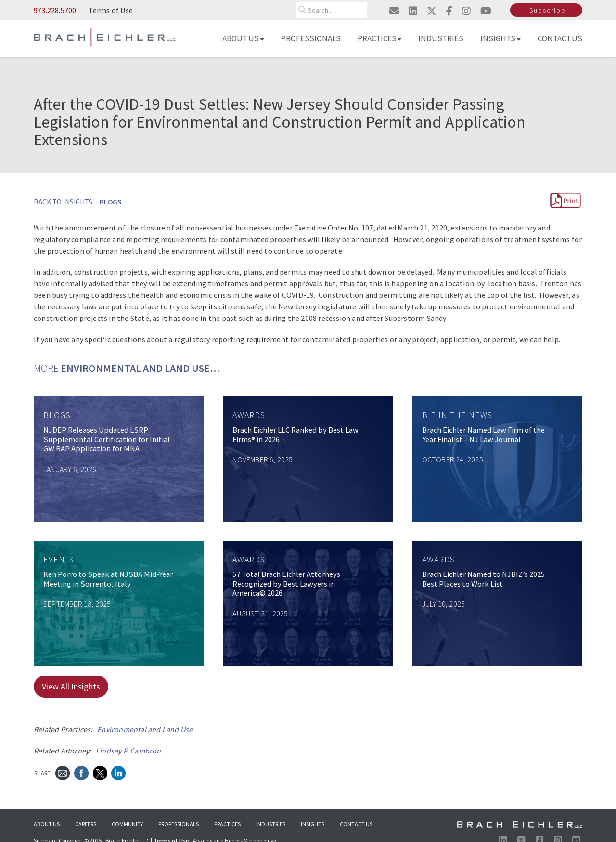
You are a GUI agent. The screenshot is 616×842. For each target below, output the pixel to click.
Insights (500, 38)
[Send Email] (63, 772)
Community (127, 824)
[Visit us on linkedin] (413, 11)
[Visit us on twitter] (432, 11)
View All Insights (71, 686)
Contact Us (560, 38)
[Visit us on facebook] (449, 11)
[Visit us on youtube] (486, 11)
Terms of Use (111, 10)
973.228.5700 (55, 10)
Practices (380, 38)
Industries (441, 38)
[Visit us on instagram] (466, 11)
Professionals (311, 38)
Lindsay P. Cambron (128, 751)
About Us (243, 38)
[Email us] (394, 11)
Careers (86, 824)
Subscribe (547, 10)
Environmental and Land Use (145, 729)
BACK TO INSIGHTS (63, 202)
